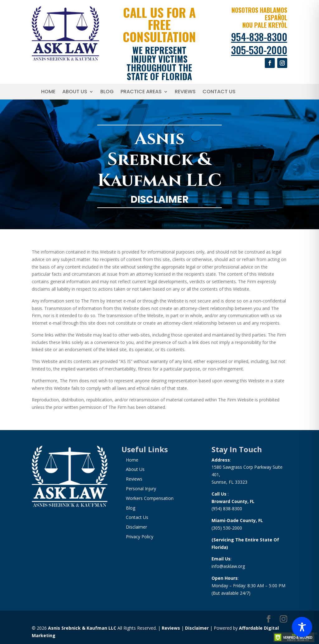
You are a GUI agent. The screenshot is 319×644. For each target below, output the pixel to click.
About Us (75, 92)
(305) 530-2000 (227, 528)
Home (48, 92)
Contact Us (219, 92)
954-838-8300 (259, 37)
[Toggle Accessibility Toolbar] (302, 627)
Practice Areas (141, 92)
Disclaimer (136, 527)
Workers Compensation (150, 498)
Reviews (185, 92)
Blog (107, 92)
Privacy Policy (140, 537)
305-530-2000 (259, 50)
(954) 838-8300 (227, 508)
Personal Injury (141, 489)
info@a (219, 566)
